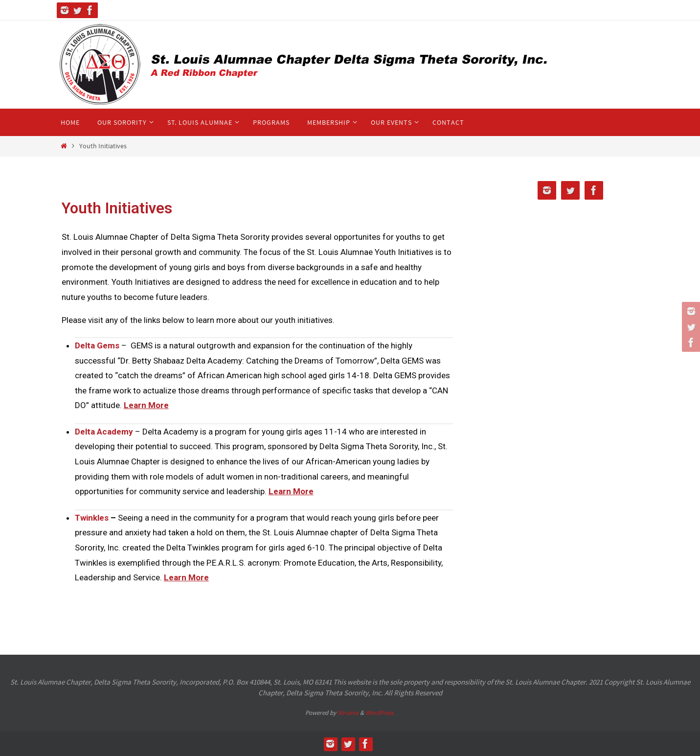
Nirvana (348, 713)
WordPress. (380, 713)
